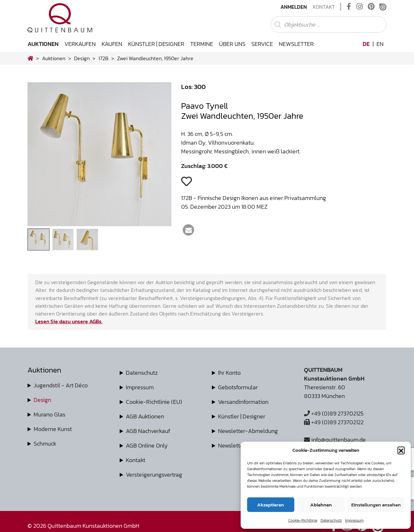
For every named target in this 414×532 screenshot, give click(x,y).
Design (42, 400)
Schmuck (45, 443)
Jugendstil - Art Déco (61, 385)
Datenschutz (331, 520)
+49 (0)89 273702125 (334, 413)
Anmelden (294, 7)
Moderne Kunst (53, 429)
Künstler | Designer (156, 44)
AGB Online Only (147, 445)
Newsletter (296, 44)
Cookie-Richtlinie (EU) (154, 402)
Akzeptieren (271, 505)
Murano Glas (49, 414)
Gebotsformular (238, 387)
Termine (202, 44)
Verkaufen (80, 44)
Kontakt (324, 7)
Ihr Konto (229, 373)
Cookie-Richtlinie (303, 520)
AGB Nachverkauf (148, 431)
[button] (401, 450)
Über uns (232, 44)
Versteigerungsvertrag (154, 475)
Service (262, 44)
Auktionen (43, 44)
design (82, 58)
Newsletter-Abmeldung (248, 431)
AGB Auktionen (145, 416)
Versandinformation (243, 402)
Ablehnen (321, 505)
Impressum (354, 520)
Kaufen (112, 44)
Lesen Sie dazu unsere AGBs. (69, 321)
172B (103, 58)
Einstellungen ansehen (376, 505)
